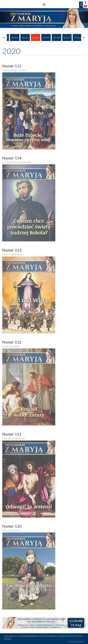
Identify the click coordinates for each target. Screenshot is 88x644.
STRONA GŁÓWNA (76, 642)
